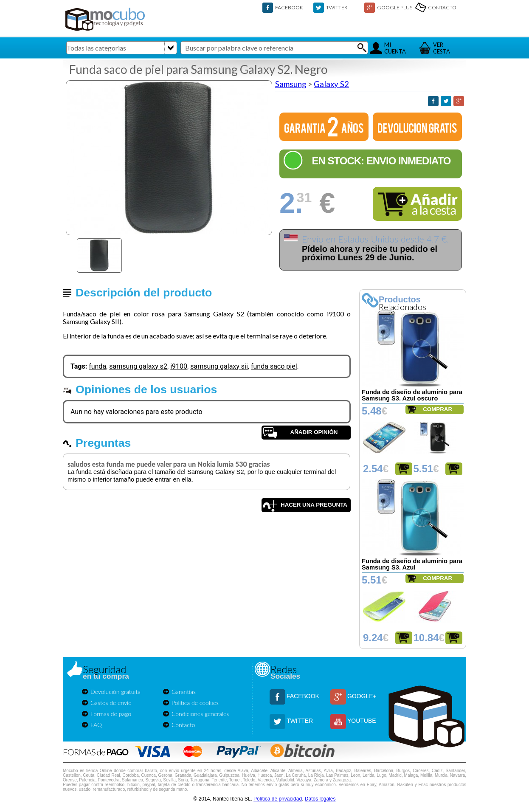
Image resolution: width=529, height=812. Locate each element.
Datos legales (320, 799)
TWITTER (337, 7)
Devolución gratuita (115, 692)
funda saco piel (274, 366)
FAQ (96, 725)
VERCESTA (442, 48)
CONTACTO (442, 7)
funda (97, 366)
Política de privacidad (278, 799)
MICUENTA (395, 48)
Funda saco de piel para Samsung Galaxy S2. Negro (198, 69)
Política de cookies (195, 703)
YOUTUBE (362, 721)
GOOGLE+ (362, 696)
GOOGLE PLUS (395, 7)
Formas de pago (111, 714)
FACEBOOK (289, 7)
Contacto (183, 725)
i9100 (179, 366)
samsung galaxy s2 (138, 366)
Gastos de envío (111, 703)
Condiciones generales (200, 714)
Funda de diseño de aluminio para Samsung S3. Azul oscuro (412, 395)
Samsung (291, 84)
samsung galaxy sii (219, 366)
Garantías (184, 692)
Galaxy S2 (331, 84)
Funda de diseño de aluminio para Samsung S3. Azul (412, 564)
